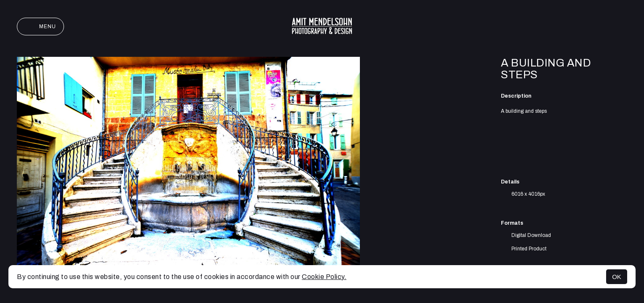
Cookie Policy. (324, 277)
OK (617, 277)
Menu (40, 27)
